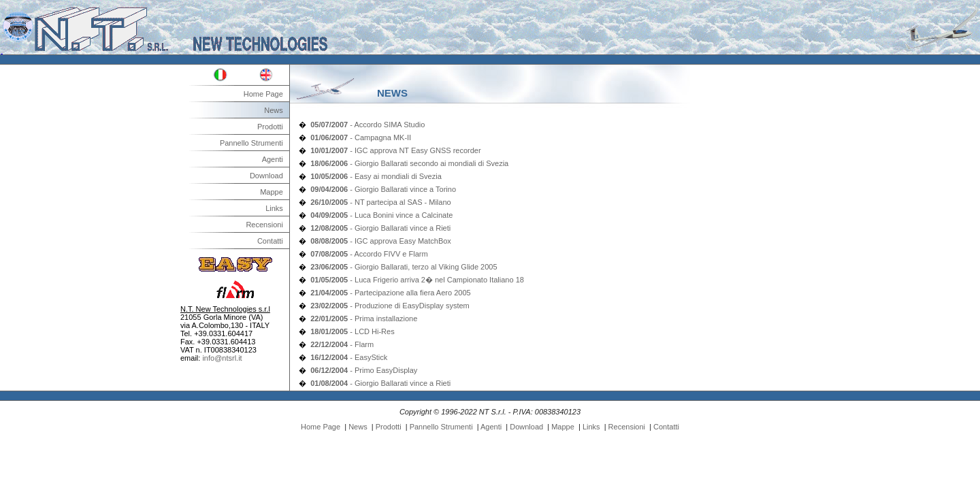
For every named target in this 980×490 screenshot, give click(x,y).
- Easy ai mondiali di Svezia (376, 176)
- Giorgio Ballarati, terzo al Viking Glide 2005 (404, 267)
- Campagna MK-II (361, 137)
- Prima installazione (364, 318)
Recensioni (264, 225)
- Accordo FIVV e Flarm (369, 254)
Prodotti (270, 127)
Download (266, 176)
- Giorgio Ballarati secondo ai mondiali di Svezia (409, 163)
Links (274, 208)
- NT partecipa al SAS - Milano (380, 202)
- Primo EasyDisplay (364, 370)
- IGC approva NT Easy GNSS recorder (395, 150)
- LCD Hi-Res (353, 331)
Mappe (272, 192)
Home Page (263, 94)
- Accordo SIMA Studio (367, 125)
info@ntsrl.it (222, 358)
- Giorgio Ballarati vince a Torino (383, 189)
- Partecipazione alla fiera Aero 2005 (390, 293)
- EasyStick (349, 357)
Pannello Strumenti (251, 143)
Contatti (270, 241)
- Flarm (342, 344)
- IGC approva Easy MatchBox (381, 241)
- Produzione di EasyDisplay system (390, 306)
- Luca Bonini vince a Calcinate (381, 215)
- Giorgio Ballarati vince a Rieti (380, 228)
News (274, 110)
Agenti (273, 159)
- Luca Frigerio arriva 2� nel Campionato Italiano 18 (417, 280)
